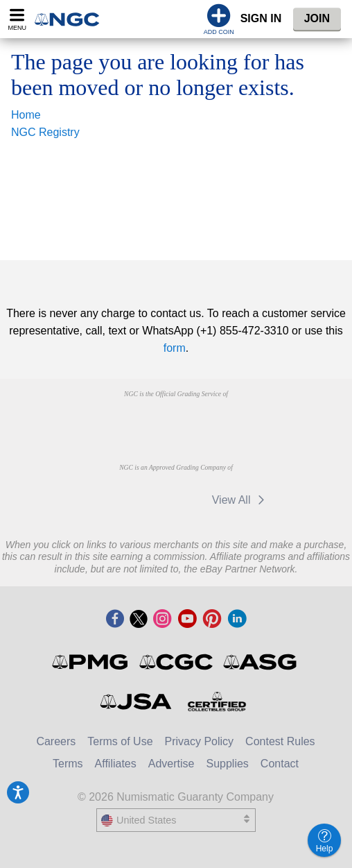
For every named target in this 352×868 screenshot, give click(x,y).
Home (26, 115)
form (175, 348)
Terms (68, 764)
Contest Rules (280, 741)
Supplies (227, 764)
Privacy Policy (200, 741)
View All (241, 500)
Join (317, 18)
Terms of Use (120, 741)
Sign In (261, 18)
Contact (280, 764)
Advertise (171, 764)
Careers (56, 741)
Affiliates (116, 764)
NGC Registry (45, 132)
